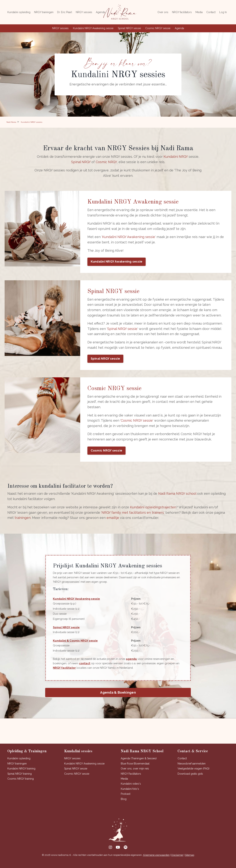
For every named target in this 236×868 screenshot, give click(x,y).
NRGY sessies (84, 12)
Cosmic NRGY (106, 163)
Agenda (100, 12)
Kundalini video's (131, 789)
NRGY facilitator (69, 673)
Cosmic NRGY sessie (158, 28)
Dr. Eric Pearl (65, 12)
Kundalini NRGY (176, 157)
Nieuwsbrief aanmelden (192, 769)
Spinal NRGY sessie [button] (106, 362)
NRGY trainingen (44, 12)
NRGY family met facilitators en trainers (133, 516)
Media (199, 12)
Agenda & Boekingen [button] (118, 697)
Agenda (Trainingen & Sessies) (139, 764)
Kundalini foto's (130, 794)
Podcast (126, 799)
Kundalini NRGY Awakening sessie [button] (117, 264)
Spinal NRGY (81, 163)
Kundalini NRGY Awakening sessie (93, 28)
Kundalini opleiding (19, 12)
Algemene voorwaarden (156, 860)
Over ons (163, 12)
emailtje (113, 522)
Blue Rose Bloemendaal (135, 769)
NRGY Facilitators (131, 779)
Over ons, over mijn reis (135, 774)
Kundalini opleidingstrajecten (153, 511)
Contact (211, 12)
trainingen (23, 522)
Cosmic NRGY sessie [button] (107, 454)
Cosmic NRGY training (21, 784)
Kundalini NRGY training (21, 774)
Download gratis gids (190, 779)
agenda (135, 664)
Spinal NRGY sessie (129, 28)
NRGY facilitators (182, 12)
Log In (223, 12)
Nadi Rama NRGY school (177, 498)
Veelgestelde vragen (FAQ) (194, 774)
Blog (124, 804)
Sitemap (190, 860)
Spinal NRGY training (20, 779)
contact (86, 668)
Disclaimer (177, 860)
